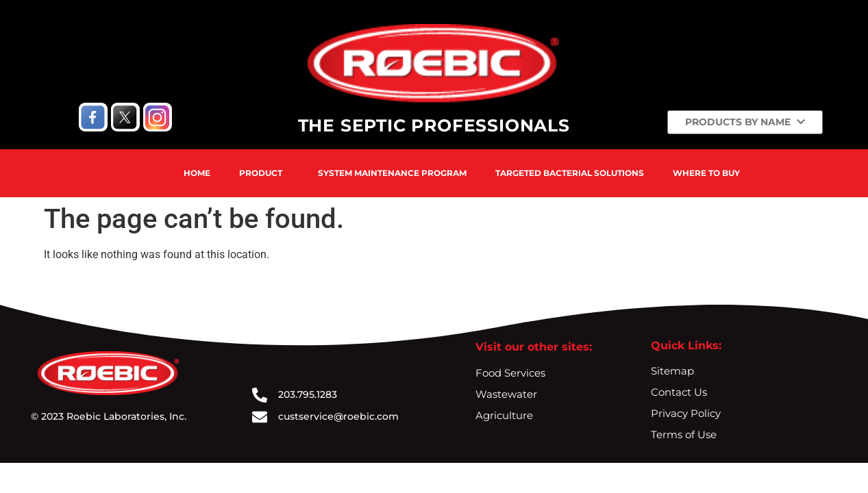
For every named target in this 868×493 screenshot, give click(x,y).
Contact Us (679, 392)
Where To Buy (706, 173)
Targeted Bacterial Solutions (570, 173)
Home (197, 173)
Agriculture (504, 415)
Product (261, 173)
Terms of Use (684, 434)
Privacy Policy (686, 413)
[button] (264, 173)
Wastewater (506, 394)
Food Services (510, 373)
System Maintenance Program (392, 173)
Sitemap (672, 371)
